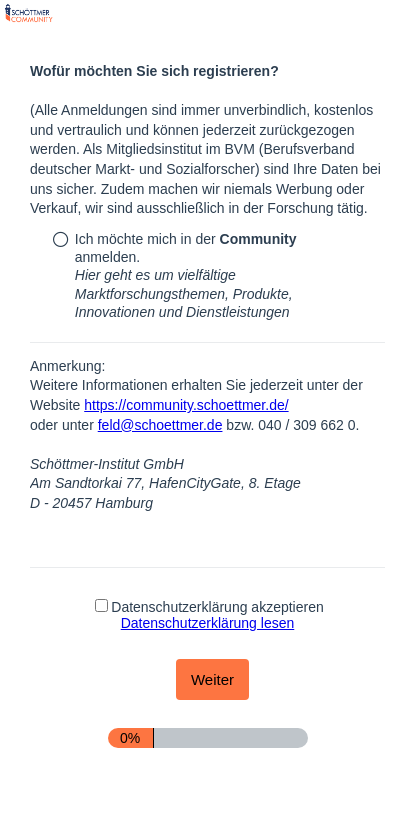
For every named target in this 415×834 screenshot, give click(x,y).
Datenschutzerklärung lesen (208, 623)
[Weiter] (212, 679)
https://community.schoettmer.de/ (186, 405)
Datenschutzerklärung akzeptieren (209, 615)
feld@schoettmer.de (160, 425)
